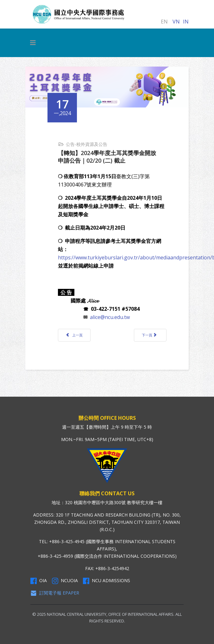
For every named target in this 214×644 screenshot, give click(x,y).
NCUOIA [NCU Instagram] (65, 581)
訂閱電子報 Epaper (55, 593)
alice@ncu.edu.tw (110, 317)
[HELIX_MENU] (33, 43)
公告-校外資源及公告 (87, 144)
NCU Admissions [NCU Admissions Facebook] (107, 581)
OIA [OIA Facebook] (39, 581)
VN (176, 22)
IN (186, 22)
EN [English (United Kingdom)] (164, 22)
